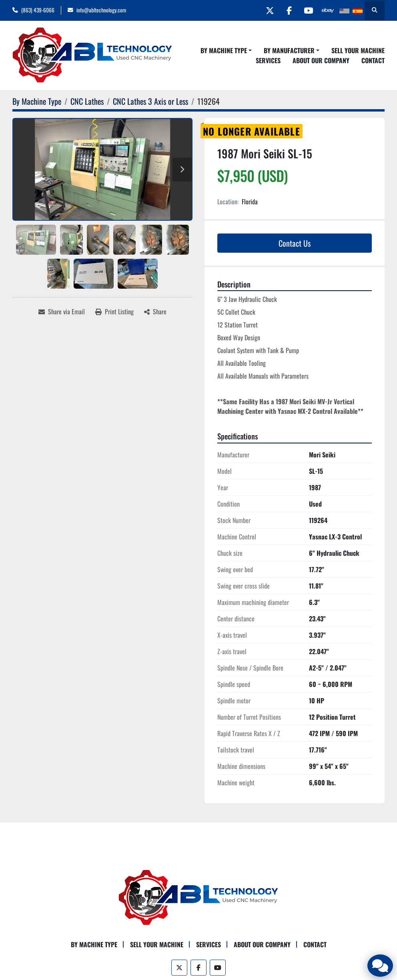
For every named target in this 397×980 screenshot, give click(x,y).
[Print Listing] (114, 311)
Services (268, 60)
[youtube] (307, 10)
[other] (327, 10)
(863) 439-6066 (38, 10)
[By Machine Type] (37, 101)
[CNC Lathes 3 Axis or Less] (150, 101)
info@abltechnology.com (101, 10)
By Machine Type (224, 50)
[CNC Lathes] (87, 101)
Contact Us (295, 243)
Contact (373, 60)
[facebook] (287, 10)
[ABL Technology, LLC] (198, 897)
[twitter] (266, 10)
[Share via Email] (62, 311)
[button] (226, 50)
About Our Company (321, 60)
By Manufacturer (289, 50)
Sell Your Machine (358, 50)
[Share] (155, 311)
